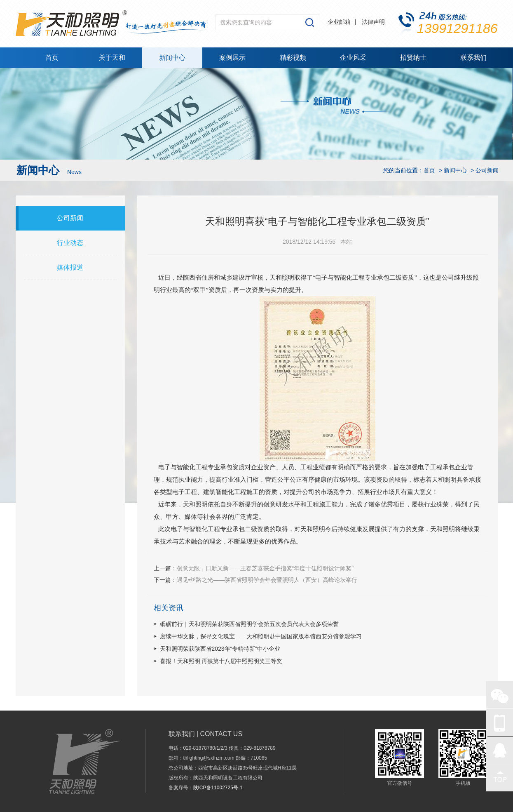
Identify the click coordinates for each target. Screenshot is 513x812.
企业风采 (353, 58)
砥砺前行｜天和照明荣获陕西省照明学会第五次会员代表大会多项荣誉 (249, 624)
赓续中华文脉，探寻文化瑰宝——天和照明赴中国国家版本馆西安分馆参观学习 (261, 636)
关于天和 (112, 58)
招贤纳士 (413, 58)
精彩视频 (293, 58)
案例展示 (232, 58)
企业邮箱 (339, 22)
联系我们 (473, 58)
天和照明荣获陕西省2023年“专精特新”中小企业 (220, 649)
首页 (52, 58)
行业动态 (70, 243)
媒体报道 (70, 267)
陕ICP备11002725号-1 (218, 788)
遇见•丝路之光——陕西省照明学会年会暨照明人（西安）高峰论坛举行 (267, 580)
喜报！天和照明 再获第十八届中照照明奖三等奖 (221, 661)
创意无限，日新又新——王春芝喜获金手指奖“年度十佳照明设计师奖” (265, 568)
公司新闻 (70, 218)
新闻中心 (172, 58)
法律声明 (373, 22)
